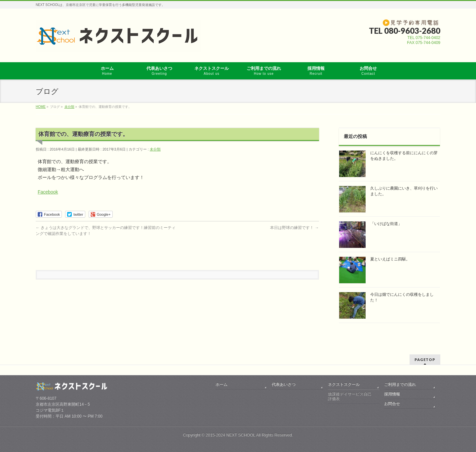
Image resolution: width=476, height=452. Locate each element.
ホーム (221, 384)
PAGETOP (425, 360)
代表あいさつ (284, 384)
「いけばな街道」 (386, 224)
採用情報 (392, 394)
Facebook (48, 192)
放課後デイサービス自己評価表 (350, 396)
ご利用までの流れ (400, 384)
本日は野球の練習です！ (294, 228)
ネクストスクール (344, 384)
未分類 (155, 149)
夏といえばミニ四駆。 (390, 259)
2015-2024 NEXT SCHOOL (230, 435)
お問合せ (392, 404)
